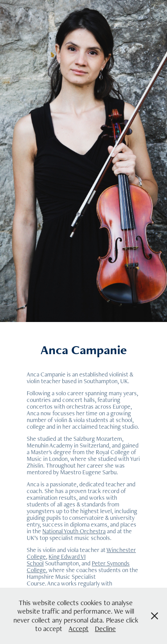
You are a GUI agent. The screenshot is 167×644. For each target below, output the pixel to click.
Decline (105, 629)
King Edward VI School (56, 560)
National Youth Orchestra (74, 531)
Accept (79, 629)
